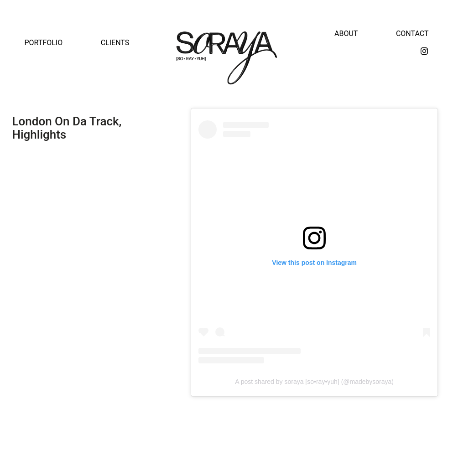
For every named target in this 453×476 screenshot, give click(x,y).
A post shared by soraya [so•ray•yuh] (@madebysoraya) (314, 382)
